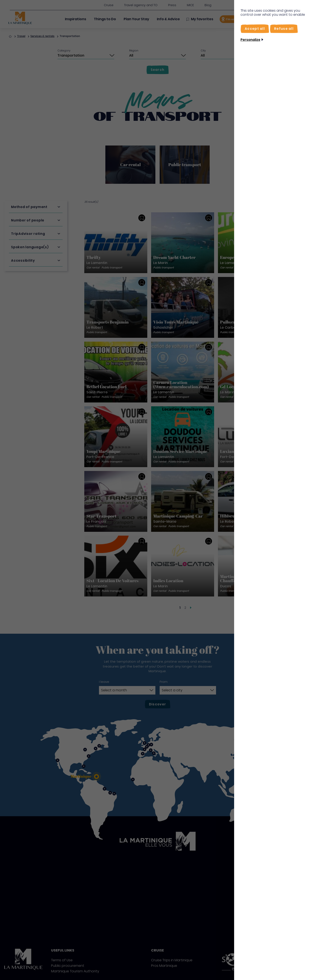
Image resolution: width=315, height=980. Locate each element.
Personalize (250, 40)
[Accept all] (255, 29)
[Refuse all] (284, 29)
